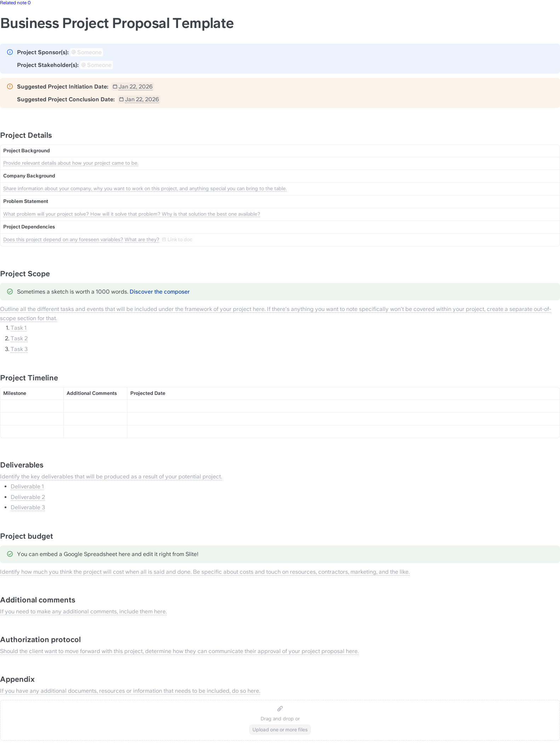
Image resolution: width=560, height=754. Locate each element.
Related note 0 (15, 3)
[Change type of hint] (10, 52)
